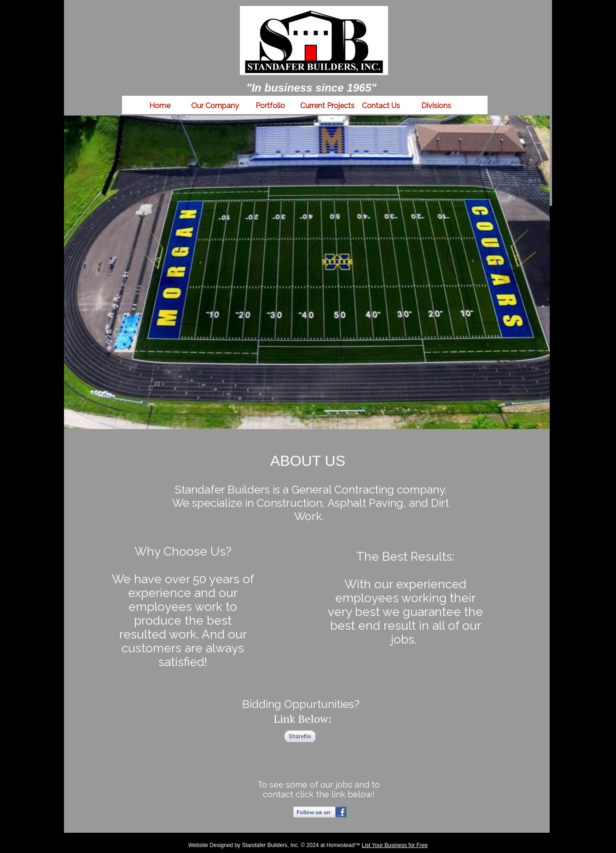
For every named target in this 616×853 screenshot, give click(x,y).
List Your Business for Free (395, 845)
